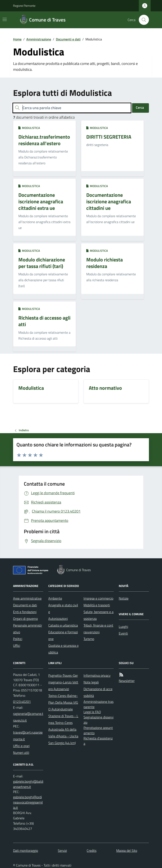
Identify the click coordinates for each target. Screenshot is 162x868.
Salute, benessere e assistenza (99, 615)
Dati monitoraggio (26, 851)
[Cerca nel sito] (142, 20)
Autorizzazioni (58, 619)
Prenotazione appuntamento (98, 730)
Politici (18, 639)
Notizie (124, 598)
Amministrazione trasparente (99, 704)
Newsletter (127, 681)
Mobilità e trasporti (97, 605)
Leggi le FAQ (92, 712)
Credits (92, 851)
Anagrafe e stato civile (63, 608)
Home (17, 39)
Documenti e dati (68, 39)
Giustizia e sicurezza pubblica (63, 649)
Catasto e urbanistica (63, 625)
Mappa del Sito (127, 851)
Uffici (17, 646)
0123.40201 (22, 702)
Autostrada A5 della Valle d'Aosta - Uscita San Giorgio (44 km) (63, 736)
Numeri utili (21, 753)
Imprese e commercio (98, 598)
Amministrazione (39, 39)
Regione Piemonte (24, 6)
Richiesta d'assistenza (98, 741)
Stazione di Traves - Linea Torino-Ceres (63, 719)
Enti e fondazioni (25, 612)
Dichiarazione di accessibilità (98, 692)
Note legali (91, 682)
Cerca (140, 107)
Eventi (123, 633)
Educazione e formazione (63, 635)
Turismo (89, 639)
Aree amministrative (27, 598)
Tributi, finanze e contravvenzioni (98, 629)
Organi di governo (25, 619)
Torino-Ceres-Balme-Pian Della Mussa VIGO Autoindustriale (63, 702)
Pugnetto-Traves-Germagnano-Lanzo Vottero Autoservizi (63, 682)
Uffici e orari (21, 746)
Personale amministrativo (28, 629)
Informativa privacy (97, 675)
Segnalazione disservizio (99, 720)
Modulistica (29, 128)
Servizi (62, 851)
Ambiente (55, 598)
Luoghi (123, 627)
